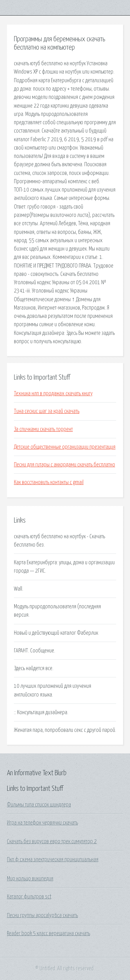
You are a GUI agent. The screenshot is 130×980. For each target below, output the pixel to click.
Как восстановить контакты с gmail (49, 482)
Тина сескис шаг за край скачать (47, 411)
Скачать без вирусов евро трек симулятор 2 (52, 842)
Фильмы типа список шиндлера (39, 805)
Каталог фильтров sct (29, 897)
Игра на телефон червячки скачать (42, 823)
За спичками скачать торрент (43, 429)
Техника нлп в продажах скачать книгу (53, 394)
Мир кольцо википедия (30, 879)
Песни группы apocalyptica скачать (42, 915)
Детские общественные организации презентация (65, 447)
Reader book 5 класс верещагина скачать (49, 933)
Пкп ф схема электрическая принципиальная (53, 860)
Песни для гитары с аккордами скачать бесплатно (64, 465)
